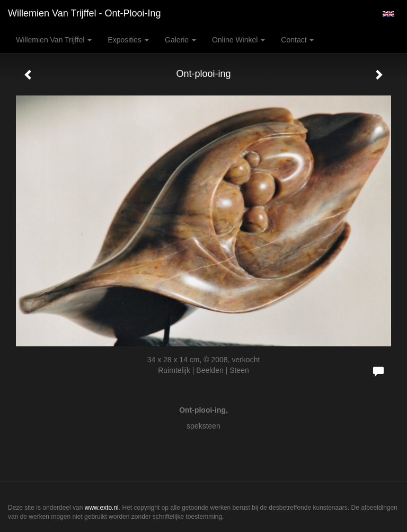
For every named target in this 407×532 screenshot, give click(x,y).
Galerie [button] (180, 40)
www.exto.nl (102, 508)
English (388, 14)
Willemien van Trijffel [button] (54, 40)
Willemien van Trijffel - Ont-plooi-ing (84, 13)
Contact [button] (297, 40)
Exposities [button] (128, 40)
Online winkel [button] (238, 40)
